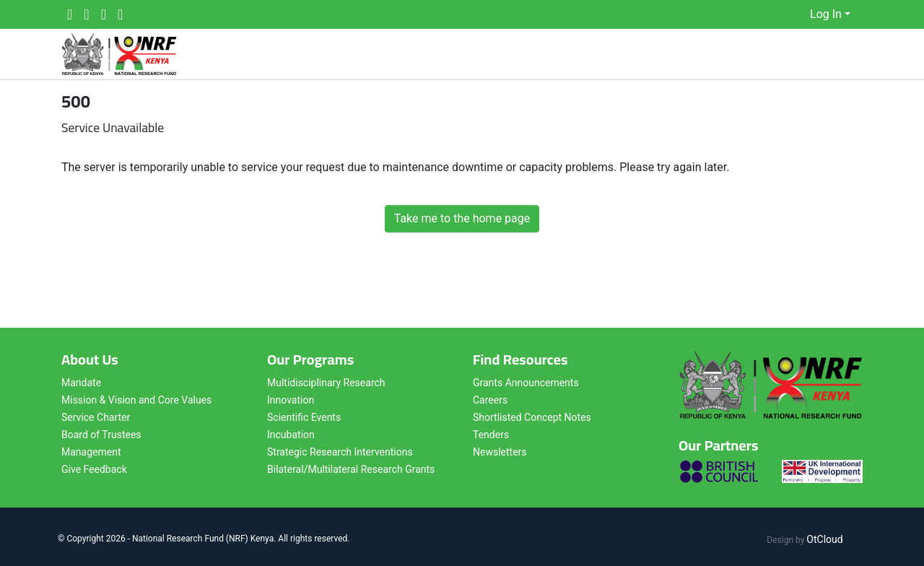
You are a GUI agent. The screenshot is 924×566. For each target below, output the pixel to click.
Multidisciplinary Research (326, 383)
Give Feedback (94, 469)
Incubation (291, 435)
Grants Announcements (526, 383)
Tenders (491, 435)
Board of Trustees (101, 435)
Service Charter (96, 417)
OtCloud (824, 539)
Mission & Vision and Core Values (136, 400)
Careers (490, 400)
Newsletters (500, 452)
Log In (826, 14)
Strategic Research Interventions (340, 452)
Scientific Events (304, 417)
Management (91, 452)
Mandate (81, 383)
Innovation (291, 400)
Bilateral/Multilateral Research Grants (351, 469)
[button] (799, 14)
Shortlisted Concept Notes (532, 417)
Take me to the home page (462, 218)
